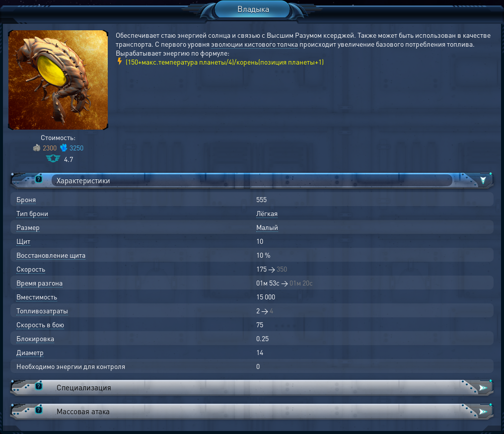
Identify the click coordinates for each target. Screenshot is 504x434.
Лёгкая (267, 213)
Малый (267, 227)
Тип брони (32, 213)
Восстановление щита (51, 255)
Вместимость (37, 296)
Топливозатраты (42, 310)
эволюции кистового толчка (254, 44)
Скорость (31, 269)
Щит (23, 241)
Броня (26, 199)
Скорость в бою (40, 324)
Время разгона (39, 283)
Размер (28, 227)
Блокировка (35, 338)
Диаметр (30, 352)
